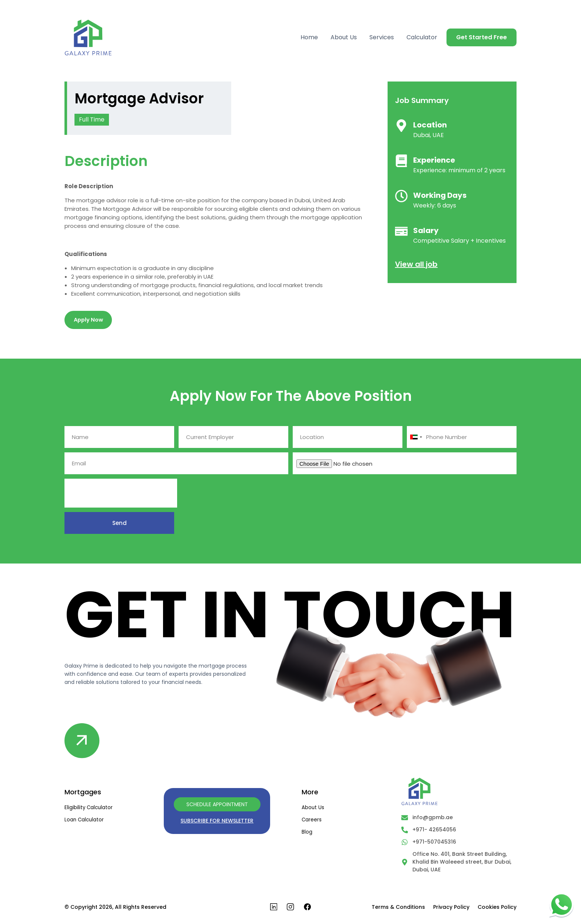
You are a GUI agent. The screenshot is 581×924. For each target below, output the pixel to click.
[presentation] (121, 494)
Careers (312, 821)
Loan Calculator (85, 821)
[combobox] (416, 438)
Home (309, 37)
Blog (307, 833)
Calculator (422, 37)
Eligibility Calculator (89, 808)
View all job (416, 264)
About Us (344, 37)
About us (313, 808)
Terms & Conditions (398, 909)
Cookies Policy (497, 909)
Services (382, 37)
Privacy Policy (451, 909)
